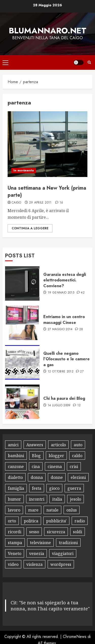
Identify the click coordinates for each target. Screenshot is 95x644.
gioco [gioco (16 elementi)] (54, 488)
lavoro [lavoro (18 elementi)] (14, 510)
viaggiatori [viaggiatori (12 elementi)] (63, 553)
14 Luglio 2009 (59, 406)
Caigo (16, 203)
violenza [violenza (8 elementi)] (34, 564)
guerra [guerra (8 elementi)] (74, 488)
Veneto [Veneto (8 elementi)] (15, 553)
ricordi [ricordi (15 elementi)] (15, 532)
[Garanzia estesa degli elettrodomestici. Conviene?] (22, 283)
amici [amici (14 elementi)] (13, 445)
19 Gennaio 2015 (61, 293)
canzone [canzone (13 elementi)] (16, 467)
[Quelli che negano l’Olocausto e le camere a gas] (22, 362)
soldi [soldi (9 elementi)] (78, 532)
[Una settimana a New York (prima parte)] (48, 144)
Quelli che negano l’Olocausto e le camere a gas (66, 359)
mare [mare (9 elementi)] (33, 510)
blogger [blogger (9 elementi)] (56, 456)
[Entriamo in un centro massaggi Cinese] (22, 323)
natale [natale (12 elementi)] (52, 510)
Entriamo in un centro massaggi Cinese (64, 319)
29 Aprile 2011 (40, 203)
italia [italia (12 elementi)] (57, 499)
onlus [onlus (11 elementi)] (72, 510)
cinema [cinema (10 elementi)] (55, 467)
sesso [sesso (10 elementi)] (34, 532)
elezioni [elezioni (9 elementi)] (78, 477)
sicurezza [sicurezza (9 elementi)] (56, 532)
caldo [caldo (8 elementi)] (77, 456)
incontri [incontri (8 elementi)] (37, 499)
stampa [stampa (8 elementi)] (15, 543)
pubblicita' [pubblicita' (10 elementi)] (56, 521)
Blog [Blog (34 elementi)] (36, 456)
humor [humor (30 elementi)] (14, 499)
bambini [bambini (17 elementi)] (16, 456)
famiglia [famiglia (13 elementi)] (16, 488)
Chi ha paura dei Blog (64, 398)
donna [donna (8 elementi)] (37, 477)
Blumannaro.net (48, 31)
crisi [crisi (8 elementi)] (74, 467)
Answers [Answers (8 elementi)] (35, 445)
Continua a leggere (30, 228)
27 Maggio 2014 (60, 329)
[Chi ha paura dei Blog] (22, 402)
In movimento (24, 170)
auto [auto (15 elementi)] (78, 445)
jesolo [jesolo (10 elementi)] (75, 499)
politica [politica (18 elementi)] (31, 521)
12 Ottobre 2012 (61, 372)
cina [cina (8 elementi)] (36, 467)
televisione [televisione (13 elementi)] (40, 543)
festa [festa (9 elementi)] (37, 488)
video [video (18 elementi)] (13, 564)
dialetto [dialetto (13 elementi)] (15, 477)
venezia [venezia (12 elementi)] (37, 553)
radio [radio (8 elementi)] (80, 521)
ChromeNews (75, 637)
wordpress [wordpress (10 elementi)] (61, 564)
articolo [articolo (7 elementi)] (58, 445)
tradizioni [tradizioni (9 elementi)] (68, 543)
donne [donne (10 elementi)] (57, 477)
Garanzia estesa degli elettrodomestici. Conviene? (65, 280)
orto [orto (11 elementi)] (12, 521)
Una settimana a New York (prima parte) (47, 192)
